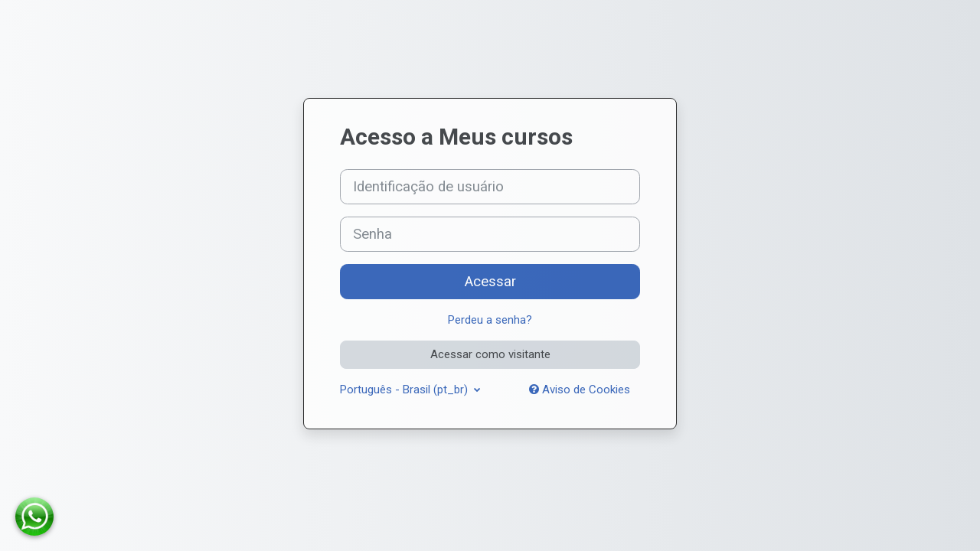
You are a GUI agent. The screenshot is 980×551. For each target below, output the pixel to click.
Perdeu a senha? (490, 320)
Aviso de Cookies (580, 390)
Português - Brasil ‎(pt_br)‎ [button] (405, 390)
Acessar (490, 282)
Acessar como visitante (490, 354)
